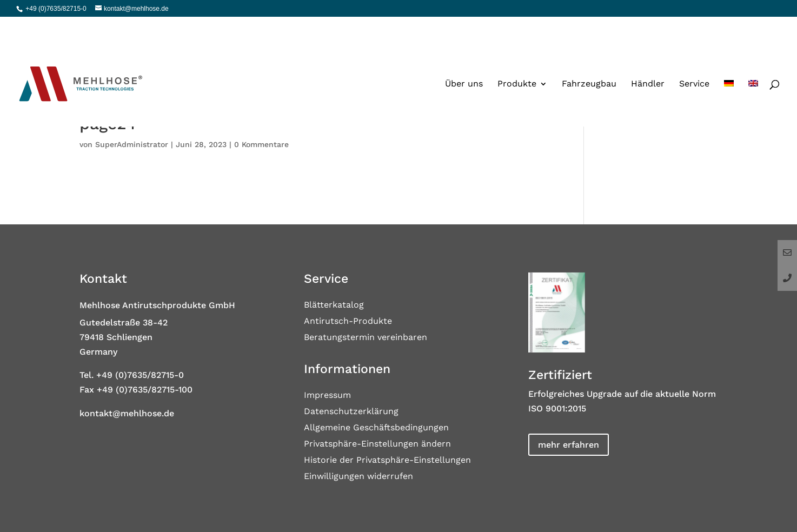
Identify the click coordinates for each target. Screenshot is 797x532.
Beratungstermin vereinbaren (366, 338)
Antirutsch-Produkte (348, 322)
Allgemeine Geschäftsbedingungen (376, 428)
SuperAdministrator (132, 144)
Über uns (464, 61)
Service (694, 61)
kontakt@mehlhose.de (127, 413)
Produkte (517, 61)
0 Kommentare (261, 144)
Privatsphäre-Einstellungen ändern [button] (377, 444)
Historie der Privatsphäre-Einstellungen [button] (387, 461)
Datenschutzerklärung (351, 412)
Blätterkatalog (334, 305)
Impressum (327, 396)
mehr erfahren (569, 445)
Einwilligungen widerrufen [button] (358, 477)
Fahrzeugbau (589, 61)
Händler (648, 61)
